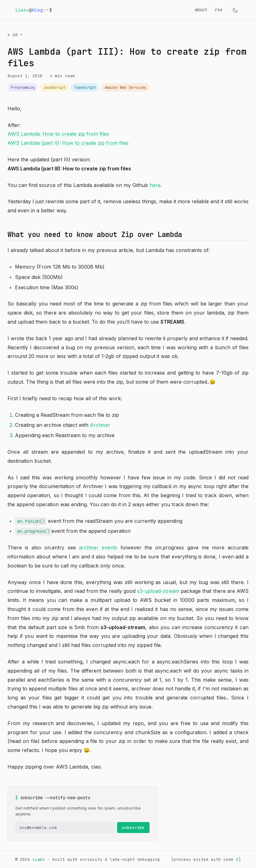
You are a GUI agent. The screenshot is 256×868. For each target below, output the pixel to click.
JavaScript (54, 87)
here (155, 185)
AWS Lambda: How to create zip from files (58, 134)
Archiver (100, 425)
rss (219, 10)
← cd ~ (15, 35)
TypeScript (85, 87)
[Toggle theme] (235, 10)
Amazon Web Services (125, 87)
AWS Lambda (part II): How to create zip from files (68, 143)
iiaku (39, 859)
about (201, 10)
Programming (23, 87)
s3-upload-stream (158, 591)
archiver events (98, 548)
